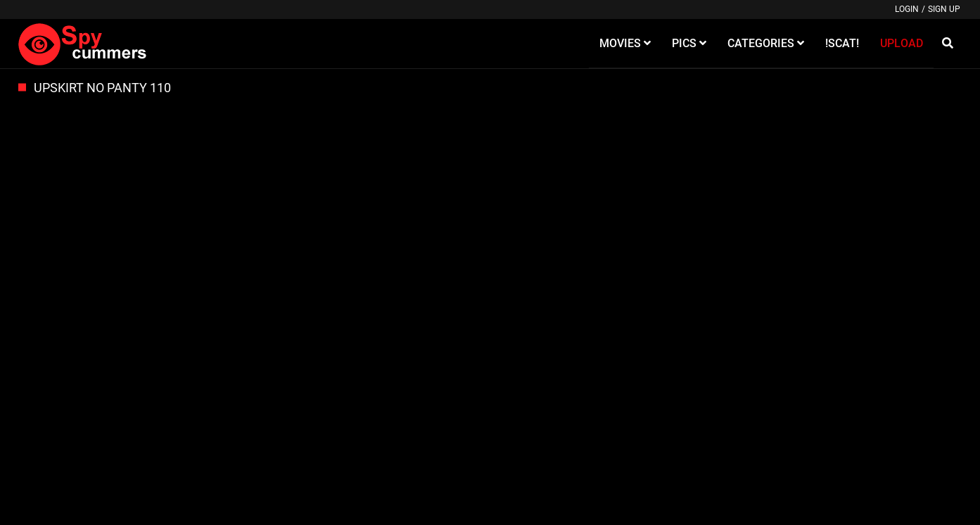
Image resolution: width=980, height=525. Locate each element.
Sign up (944, 9)
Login (907, 9)
